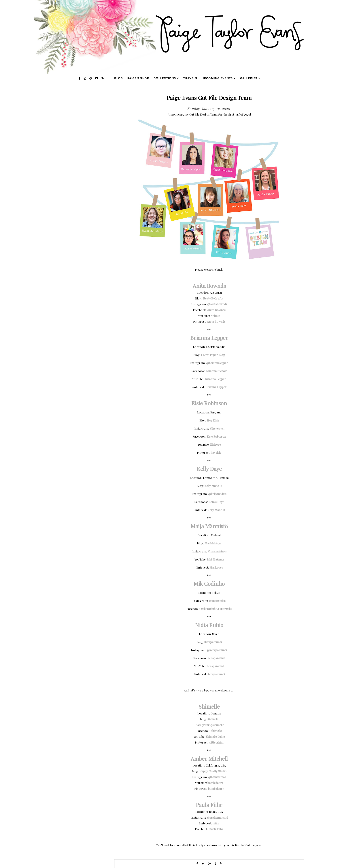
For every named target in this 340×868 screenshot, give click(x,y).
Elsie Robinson (216, 436)
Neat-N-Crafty (213, 298)
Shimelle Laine (215, 736)
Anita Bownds (216, 310)
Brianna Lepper (215, 379)
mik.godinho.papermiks (216, 609)
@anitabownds (217, 304)
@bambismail (217, 777)
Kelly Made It (213, 486)
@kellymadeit (217, 494)
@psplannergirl (217, 817)
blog (118, 78)
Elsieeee (215, 444)
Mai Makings (213, 543)
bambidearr (215, 783)
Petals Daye (216, 502)
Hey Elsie (213, 420)
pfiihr (216, 823)
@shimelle (217, 725)
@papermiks (217, 601)
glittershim (216, 742)
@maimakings (217, 551)
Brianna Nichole (216, 371)
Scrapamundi (213, 642)
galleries (249, 78)
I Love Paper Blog (213, 355)
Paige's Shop (138, 78)
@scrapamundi (217, 650)
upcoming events (217, 78)
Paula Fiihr (216, 829)
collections (165, 78)
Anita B (215, 316)
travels (190, 78)
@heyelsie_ (217, 428)
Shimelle (213, 719)
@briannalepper (217, 363)
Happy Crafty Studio (213, 771)
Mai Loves (216, 567)
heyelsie (216, 452)
